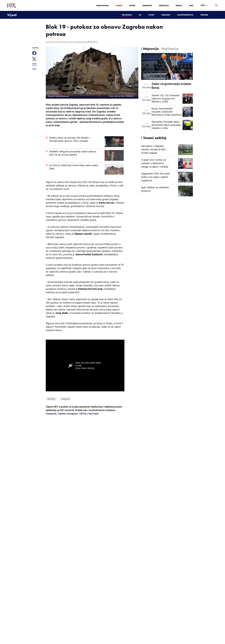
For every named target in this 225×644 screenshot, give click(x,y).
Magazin (147, 5)
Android (70, 410)
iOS (62, 410)
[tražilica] (217, 6)
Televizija (164, 5)
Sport (132, 5)
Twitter (61, 414)
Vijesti (119, 5)
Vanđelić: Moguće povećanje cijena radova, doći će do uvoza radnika (73, 153)
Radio (179, 5)
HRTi (191, 5)
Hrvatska (127, 15)
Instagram (72, 414)
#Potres (51, 399)
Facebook (51, 414)
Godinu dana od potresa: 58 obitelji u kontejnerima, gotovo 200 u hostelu (70, 139)
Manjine (166, 15)
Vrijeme (204, 15)
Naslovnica (102, 5)
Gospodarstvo (185, 15)
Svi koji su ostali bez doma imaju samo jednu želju (74, 167)
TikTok (83, 414)
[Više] (204, 5)
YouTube (93, 414)
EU (140, 15)
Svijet (151, 15)
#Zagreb (66, 399)
